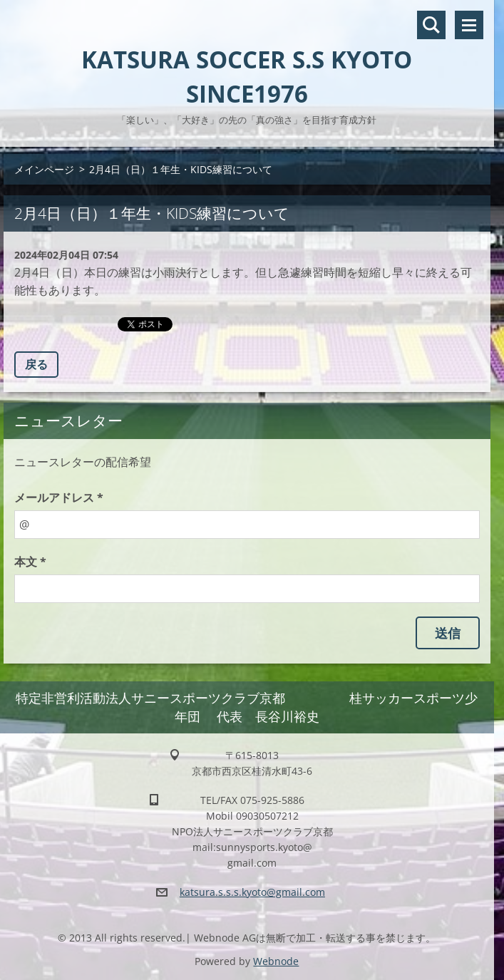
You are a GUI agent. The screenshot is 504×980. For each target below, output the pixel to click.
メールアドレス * (59, 497)
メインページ (44, 169)
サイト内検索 (431, 25)
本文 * (30, 562)
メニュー (469, 25)
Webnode (276, 961)
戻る (36, 364)
